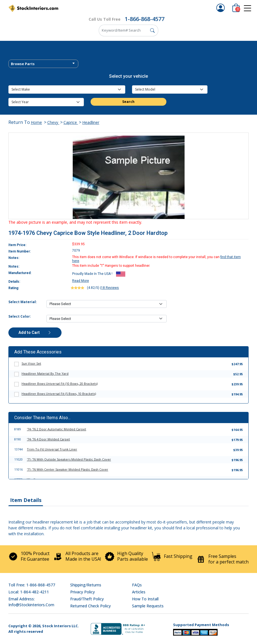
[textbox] (43, 64)
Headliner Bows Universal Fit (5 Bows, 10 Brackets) (59, 394)
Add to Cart (35, 332)
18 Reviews (110, 288)
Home (36, 122)
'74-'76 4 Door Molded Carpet (48, 439)
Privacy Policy (82, 592)
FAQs (137, 585)
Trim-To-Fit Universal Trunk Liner (52, 449)
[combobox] (43, 64)
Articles (139, 592)
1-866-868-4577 (145, 19)
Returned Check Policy (90, 606)
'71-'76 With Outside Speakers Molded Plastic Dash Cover (69, 459)
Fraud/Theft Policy (87, 599)
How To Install (145, 599)
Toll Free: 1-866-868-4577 (32, 585)
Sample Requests (148, 606)
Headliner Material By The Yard (45, 373)
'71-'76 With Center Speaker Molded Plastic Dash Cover (68, 469)
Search (128, 102)
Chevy (53, 122)
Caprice (71, 122)
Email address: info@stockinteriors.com (31, 602)
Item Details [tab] (26, 500)
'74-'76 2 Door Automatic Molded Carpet (56, 429)
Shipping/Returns (86, 585)
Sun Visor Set (31, 363)
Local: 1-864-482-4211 (29, 592)
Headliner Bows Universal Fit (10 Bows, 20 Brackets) (60, 384)
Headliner (91, 122)
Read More (81, 281)
